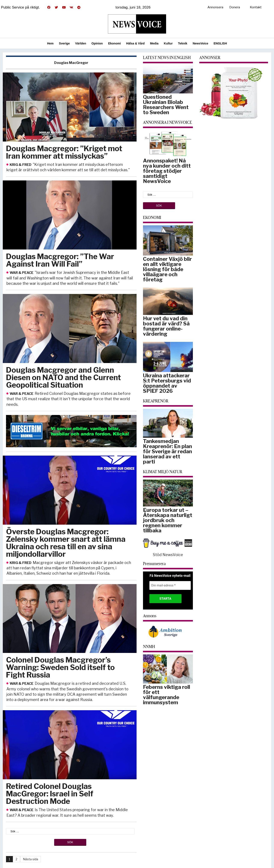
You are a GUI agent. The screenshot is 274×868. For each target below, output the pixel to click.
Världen (81, 43)
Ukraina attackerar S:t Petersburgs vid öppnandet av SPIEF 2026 (167, 383)
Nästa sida (31, 859)
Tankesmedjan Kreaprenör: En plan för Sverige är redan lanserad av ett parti (168, 451)
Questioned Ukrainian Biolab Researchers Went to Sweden (166, 105)
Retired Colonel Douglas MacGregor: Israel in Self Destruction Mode (50, 794)
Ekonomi (114, 43)
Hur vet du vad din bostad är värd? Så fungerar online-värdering (166, 326)
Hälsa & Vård (135, 43)
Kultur (168, 43)
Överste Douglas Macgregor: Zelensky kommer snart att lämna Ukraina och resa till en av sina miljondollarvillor (66, 543)
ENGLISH (220, 43)
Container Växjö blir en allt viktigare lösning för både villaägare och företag (167, 269)
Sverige (64, 43)
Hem (50, 43)
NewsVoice (200, 43)
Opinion (97, 43)
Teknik (183, 43)
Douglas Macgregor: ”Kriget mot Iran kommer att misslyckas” (64, 152)
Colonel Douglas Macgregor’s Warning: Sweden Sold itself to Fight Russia (60, 667)
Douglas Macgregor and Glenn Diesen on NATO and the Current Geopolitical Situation (63, 377)
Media (154, 43)
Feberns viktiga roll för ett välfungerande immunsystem (167, 695)
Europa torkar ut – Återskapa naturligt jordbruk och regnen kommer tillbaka (168, 520)
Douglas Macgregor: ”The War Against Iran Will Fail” (60, 260)
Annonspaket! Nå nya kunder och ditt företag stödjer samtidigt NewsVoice (167, 171)
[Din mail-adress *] (170, 585)
